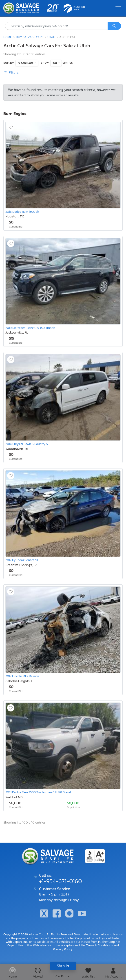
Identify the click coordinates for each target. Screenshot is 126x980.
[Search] (114, 26)
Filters (11, 72)
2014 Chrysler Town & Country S (27, 444)
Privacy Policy (63, 949)
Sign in (63, 966)
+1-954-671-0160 (61, 881)
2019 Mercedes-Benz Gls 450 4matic (30, 328)
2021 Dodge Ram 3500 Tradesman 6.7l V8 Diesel (38, 792)
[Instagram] (69, 914)
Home (8, 37)
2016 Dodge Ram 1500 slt (22, 212)
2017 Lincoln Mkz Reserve (22, 676)
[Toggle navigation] (118, 8)
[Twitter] (44, 914)
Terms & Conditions (99, 945)
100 (55, 63)
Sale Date (27, 63)
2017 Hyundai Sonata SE (22, 560)
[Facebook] (57, 914)
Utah (51, 37)
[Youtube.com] (82, 914)
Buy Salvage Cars (30, 37)
